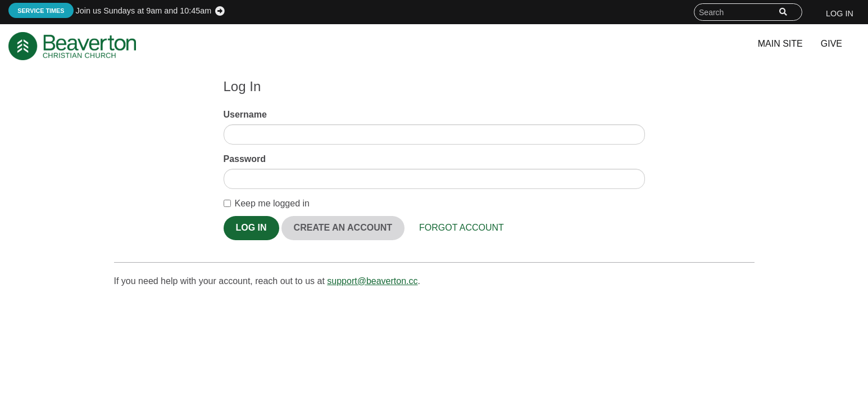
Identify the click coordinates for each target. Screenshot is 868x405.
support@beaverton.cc (372, 281)
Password (245, 159)
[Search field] (748, 12)
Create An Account (343, 228)
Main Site (780, 44)
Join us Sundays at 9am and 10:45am (110, 11)
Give (831, 44)
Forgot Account (462, 228)
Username (245, 114)
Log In (840, 13)
